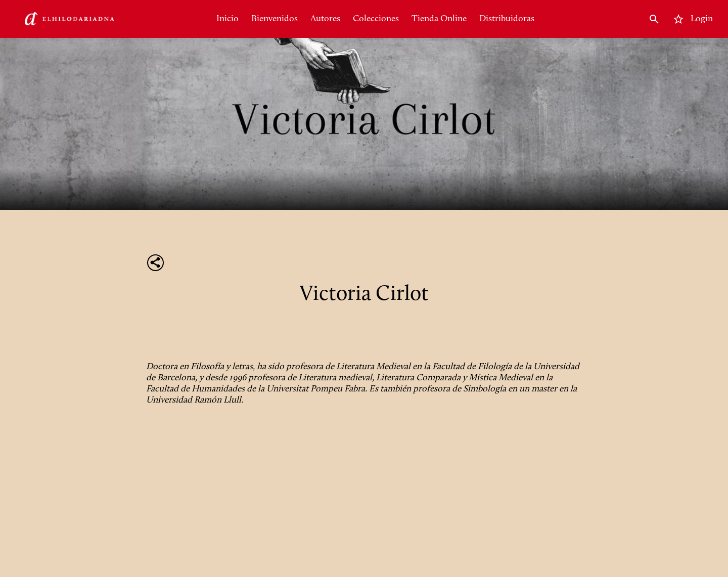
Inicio (227, 19)
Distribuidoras (507, 19)
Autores (325, 19)
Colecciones (376, 19)
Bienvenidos (275, 19)
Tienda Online (439, 19)
